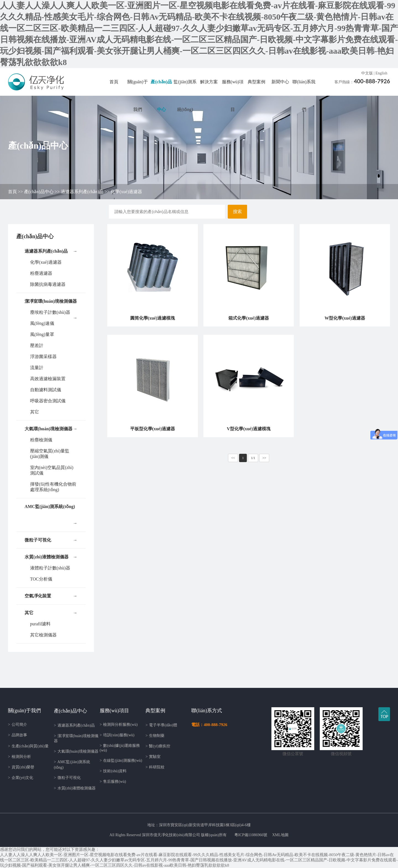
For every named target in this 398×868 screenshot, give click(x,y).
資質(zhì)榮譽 (21, 767)
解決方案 (209, 82)
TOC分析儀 (41, 579)
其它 (35, 412)
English (381, 73)
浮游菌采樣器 (43, 357)
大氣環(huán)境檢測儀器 (51, 429)
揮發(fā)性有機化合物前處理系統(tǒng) (53, 487)
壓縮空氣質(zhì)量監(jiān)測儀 (50, 454)
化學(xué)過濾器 (126, 192)
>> (264, 458)
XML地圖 (280, 835)
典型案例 (256, 82)
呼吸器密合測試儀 (48, 401)
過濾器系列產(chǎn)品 (82, 192)
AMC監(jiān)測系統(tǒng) (51, 510)
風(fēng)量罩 (42, 334)
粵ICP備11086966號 (251, 835)
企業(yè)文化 (21, 778)
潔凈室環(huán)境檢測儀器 (51, 304)
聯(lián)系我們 (304, 96)
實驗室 (153, 757)
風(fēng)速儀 (42, 323)
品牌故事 (18, 735)
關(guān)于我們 (138, 96)
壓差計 (37, 345)
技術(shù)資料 (113, 771)
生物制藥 (155, 736)
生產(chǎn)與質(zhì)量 (28, 746)
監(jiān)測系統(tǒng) (185, 96)
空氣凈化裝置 (51, 596)
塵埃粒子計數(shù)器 (50, 312)
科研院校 (155, 767)
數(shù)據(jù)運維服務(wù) (120, 748)
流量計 (37, 368)
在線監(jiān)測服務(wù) (121, 761)
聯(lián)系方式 (207, 711)
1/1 (253, 458)
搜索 (237, 212)
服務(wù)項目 (233, 96)
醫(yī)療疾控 (158, 746)
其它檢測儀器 (43, 635)
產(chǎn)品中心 (161, 96)
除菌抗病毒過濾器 (48, 284)
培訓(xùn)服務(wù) (117, 735)
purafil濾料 (40, 624)
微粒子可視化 (51, 540)
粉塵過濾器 (41, 273)
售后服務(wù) (113, 782)
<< (233, 458)
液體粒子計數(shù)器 (50, 568)
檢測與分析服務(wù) (119, 725)
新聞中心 (280, 82)
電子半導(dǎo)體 (161, 725)
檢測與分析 (19, 757)
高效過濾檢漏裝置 (48, 379)
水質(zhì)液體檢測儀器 (51, 557)
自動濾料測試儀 (46, 390)
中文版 (367, 73)
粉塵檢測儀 (41, 440)
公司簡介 (18, 725)
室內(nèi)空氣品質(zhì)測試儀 (52, 470)
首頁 (114, 82)
